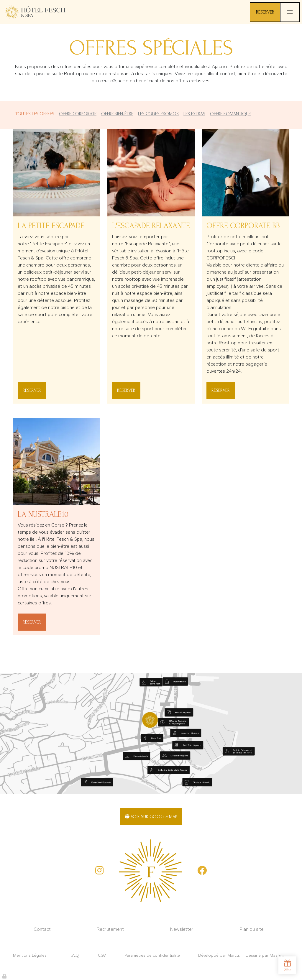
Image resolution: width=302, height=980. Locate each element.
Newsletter (182, 929)
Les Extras (194, 114)
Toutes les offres (35, 114)
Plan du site (252, 929)
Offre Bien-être (117, 114)
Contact (42, 929)
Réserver (32, 390)
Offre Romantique (230, 114)
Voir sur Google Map (151, 817)
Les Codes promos (158, 114)
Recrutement (110, 929)
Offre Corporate (78, 114)
